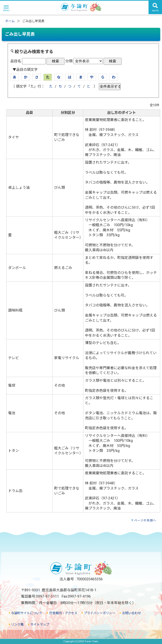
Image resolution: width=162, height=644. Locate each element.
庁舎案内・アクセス (62, 613)
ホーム (10, 21)
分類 (69, 61)
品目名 (16, 61)
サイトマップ (39, 625)
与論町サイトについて (26, 613)
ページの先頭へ (145, 520)
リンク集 (16, 625)
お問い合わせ (130, 613)
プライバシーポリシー (99, 613)
